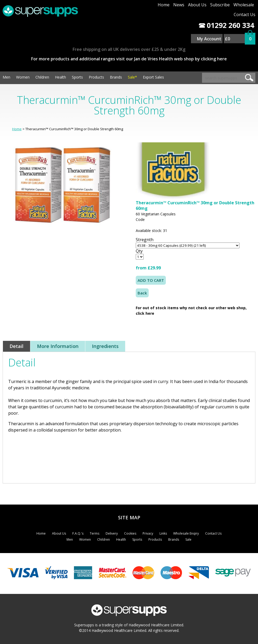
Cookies (130, 533)
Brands (116, 77)
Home (164, 5)
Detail (17, 346)
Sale (188, 539)
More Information (58, 346)
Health (60, 77)
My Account (209, 39)
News (179, 5)
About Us (197, 5)
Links (163, 533)
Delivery (112, 533)
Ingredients (105, 346)
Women (23, 77)
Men (6, 77)
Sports (77, 77)
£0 (227, 39)
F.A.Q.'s (78, 533)
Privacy (148, 533)
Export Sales (153, 77)
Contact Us (245, 14)
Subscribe (220, 5)
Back (142, 293)
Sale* (132, 77)
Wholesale (244, 5)
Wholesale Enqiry (186, 533)
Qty (139, 251)
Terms (95, 533)
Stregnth (145, 240)
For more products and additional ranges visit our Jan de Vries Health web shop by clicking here (129, 59)
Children (42, 77)
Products (96, 77)
